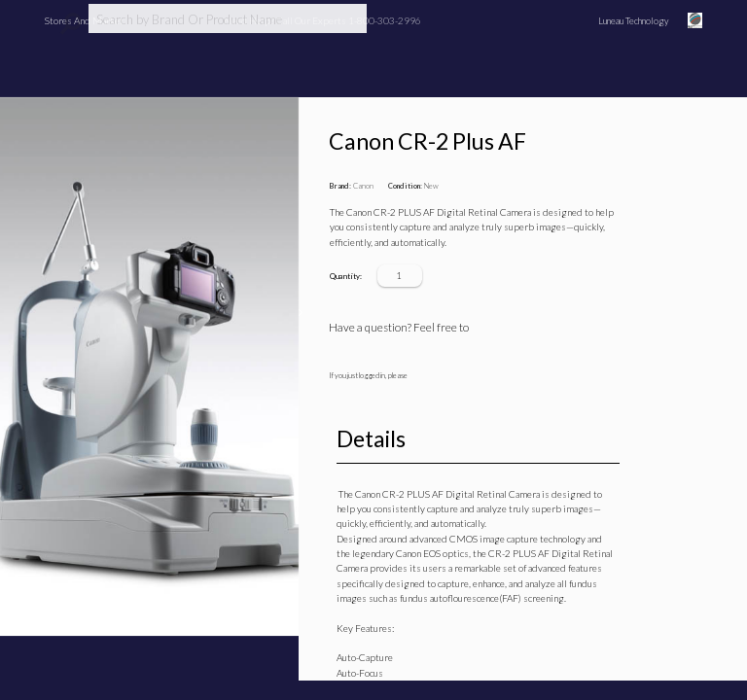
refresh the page (434, 412)
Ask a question (511, 327)
